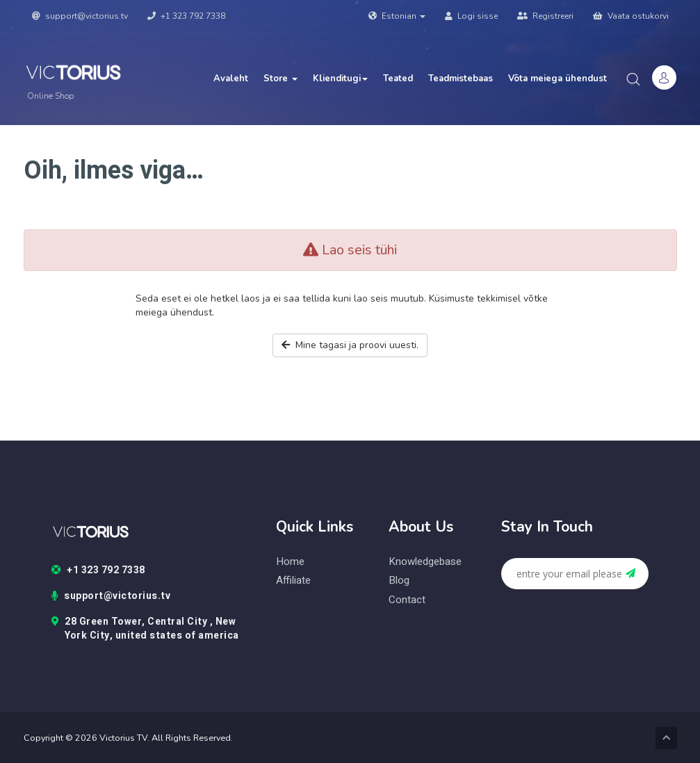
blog (399, 581)
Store (280, 79)
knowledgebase (425, 562)
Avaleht (231, 79)
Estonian (397, 16)
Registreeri (545, 16)
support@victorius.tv (80, 16)
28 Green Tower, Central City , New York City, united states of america (145, 629)
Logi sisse (471, 16)
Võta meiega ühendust (557, 79)
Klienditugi (340, 79)
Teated (398, 79)
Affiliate (293, 581)
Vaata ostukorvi (631, 16)
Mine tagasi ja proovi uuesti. (350, 345)
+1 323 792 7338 (186, 16)
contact (407, 600)
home (290, 562)
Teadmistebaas (461, 79)
